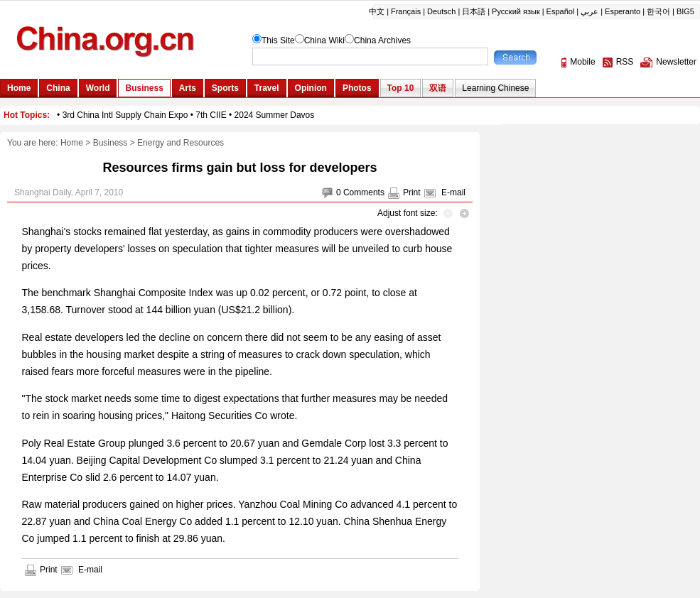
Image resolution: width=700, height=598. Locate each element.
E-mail (453, 192)
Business (111, 143)
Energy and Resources (181, 143)
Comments (364, 192)
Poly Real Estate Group (75, 443)
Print (412, 192)
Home (72, 143)
